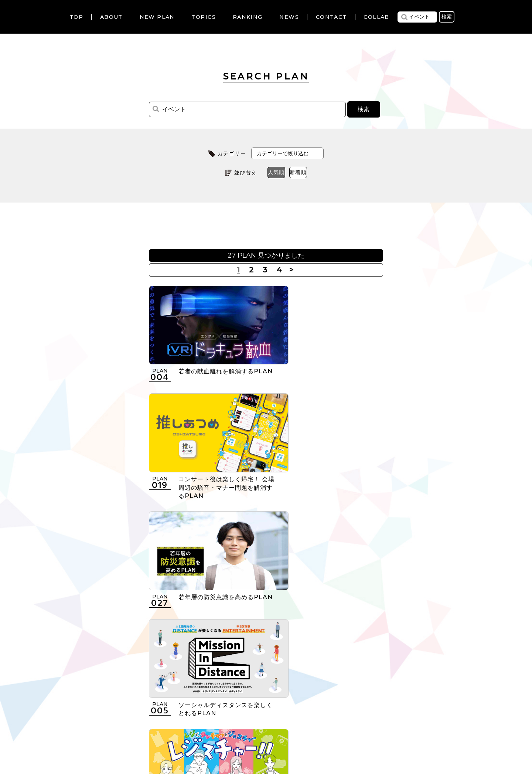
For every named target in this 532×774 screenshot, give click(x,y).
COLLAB (376, 17)
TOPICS (204, 17)
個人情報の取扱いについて (242, 729)
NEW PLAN (157, 17)
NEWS (289, 17)
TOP (76, 17)
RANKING (248, 17)
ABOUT (111, 17)
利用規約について (172, 729)
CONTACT (331, 17)
